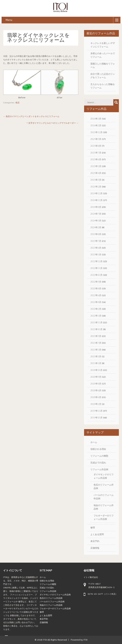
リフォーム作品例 (99, 469)
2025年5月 (96, 166)
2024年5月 (96, 220)
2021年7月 (96, 343)
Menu (9, 20)
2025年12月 (96, 132)
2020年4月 (96, 397)
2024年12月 (96, 193)
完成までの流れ (98, 463)
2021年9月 (96, 336)
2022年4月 (96, 302)
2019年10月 (96, 418)
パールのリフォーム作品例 (52, 602)
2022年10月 (96, 275)
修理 (93, 527)
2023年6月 (96, 248)
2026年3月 (96, 119)
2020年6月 (96, 390)
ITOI (45, 640)
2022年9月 (96, 282)
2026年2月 (96, 125)
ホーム (94, 442)
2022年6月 (96, 295)
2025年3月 (96, 180)
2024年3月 (96, 227)
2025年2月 (96, 187)
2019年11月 (96, 411)
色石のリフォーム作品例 (51, 598)
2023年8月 (96, 234)
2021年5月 (96, 350)
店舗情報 (95, 548)
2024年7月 (96, 214)
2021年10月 (96, 329)
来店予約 (95, 541)
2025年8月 (96, 146)
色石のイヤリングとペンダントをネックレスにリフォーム (31, 116)
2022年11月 (96, 268)
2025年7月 (96, 153)
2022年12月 (96, 261)
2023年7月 (96, 241)
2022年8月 (96, 288)
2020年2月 (96, 404)
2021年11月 (96, 322)
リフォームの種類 (99, 456)
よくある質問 (97, 534)
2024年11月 (96, 200)
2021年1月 (96, 363)
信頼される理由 (98, 449)
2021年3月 (96, 356)
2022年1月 (96, 316)
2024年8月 (96, 207)
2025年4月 (96, 173)
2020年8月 (96, 384)
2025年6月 (96, 159)
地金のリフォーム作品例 (51, 605)
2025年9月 (96, 139)
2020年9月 (96, 377)
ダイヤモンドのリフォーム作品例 (55, 595)
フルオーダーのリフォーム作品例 (55, 609)
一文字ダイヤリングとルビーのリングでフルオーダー (52, 123)
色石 (17, 103)
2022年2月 (96, 309)
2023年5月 (96, 254)
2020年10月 (96, 370)
